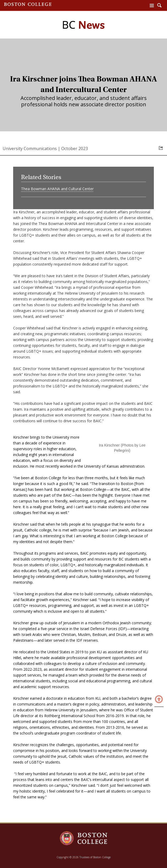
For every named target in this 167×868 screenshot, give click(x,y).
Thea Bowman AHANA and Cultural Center (57, 189)
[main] (83, 438)
